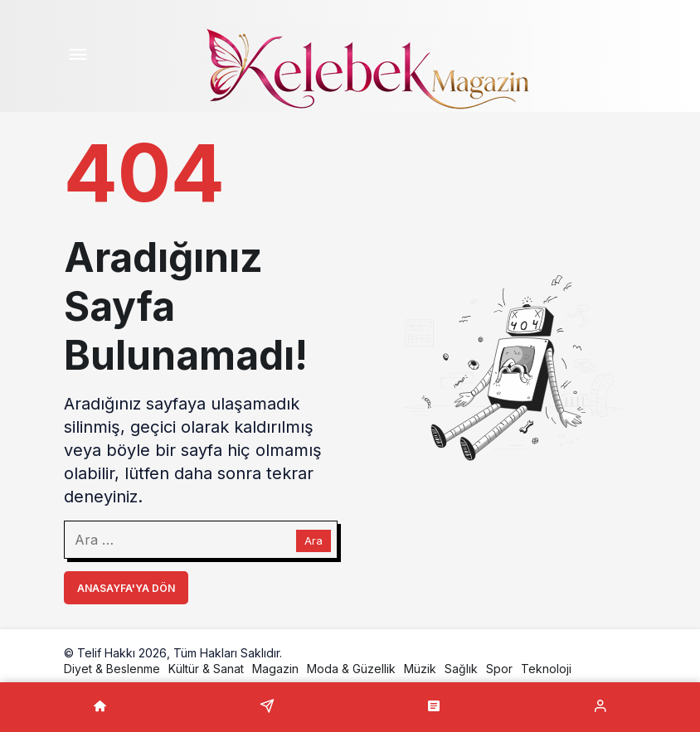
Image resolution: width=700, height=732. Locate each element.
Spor (499, 669)
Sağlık (461, 669)
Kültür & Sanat (206, 669)
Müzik (420, 669)
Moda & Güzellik (351, 669)
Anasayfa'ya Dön (126, 588)
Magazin (275, 669)
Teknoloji (546, 669)
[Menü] (77, 56)
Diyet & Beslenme (112, 669)
